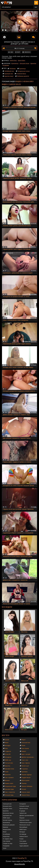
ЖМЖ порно (6, 818)
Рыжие (22, 839)
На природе (23, 834)
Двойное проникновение (29, 757)
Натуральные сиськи (24, 71)
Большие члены (7, 809)
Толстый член (9, 763)
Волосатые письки (8, 813)
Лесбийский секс (9, 71)
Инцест (24, 740)
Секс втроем (25, 748)
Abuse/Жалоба (20, 864)
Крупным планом (24, 820)
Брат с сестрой (26, 754)
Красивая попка (9, 769)
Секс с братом (26, 763)
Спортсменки (23, 843)
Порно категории (9, 800)
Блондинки (23, 804)
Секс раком (23, 841)
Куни (6, 748)
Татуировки (6, 65)
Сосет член (25, 760)
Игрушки (22, 818)
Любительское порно (26, 822)
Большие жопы (7, 806)
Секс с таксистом (10, 792)
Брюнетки (33, 63)
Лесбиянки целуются (23, 76)
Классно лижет (26, 792)
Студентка (8, 751)
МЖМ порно (23, 829)
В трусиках (25, 769)
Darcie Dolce (21, 61)
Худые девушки (24, 846)
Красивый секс (9, 74)
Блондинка (8, 757)
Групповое (25, 772)
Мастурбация (23, 827)
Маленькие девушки (9, 825)
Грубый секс (23, 813)
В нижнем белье (21, 74)
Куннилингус (15, 63)
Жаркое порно (9, 783)
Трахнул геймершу (27, 786)
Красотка (8, 766)
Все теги (6, 735)
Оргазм (7, 740)
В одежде (22, 811)
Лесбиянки (12, 69)
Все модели (7, 607)
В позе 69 (8, 754)
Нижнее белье (26, 795)
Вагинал (7, 780)
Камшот (24, 751)
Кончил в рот (25, 766)
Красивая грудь (9, 789)
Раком (23, 745)
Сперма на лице (8, 843)
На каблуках (6, 834)
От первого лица (8, 839)
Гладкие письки (26, 778)
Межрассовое (7, 829)
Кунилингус (22, 69)
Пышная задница (27, 775)
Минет (7, 743)
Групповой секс (7, 816)
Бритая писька (24, 809)
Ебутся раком (25, 780)
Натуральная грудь (10, 786)
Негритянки (6, 836)
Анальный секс (26, 743)
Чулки (7, 772)
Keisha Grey (13, 61)
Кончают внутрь (7, 820)
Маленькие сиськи (25, 825)
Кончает (24, 789)
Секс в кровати (9, 778)
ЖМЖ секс (8, 760)
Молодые (8, 745)
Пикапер (24, 783)
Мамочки (5, 827)
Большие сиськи (25, 63)
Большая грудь (9, 795)
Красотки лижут (9, 76)
